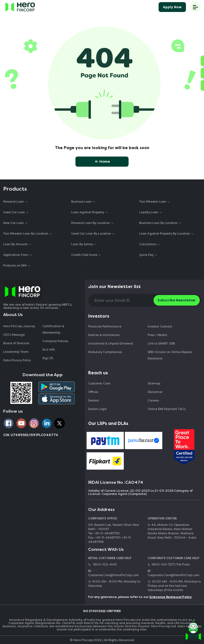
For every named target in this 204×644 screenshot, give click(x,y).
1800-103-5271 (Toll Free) (169, 565)
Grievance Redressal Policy (171, 597)
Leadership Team (16, 352)
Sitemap (154, 383)
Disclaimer (155, 392)
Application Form (16, 255)
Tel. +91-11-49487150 (104, 533)
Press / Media (157, 335)
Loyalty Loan (149, 212)
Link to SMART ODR (161, 344)
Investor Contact (160, 327)
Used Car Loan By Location (91, 234)
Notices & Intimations (104, 335)
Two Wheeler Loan (153, 202)
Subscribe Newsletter (177, 300)
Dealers (93, 401)
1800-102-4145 (102, 565)
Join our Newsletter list (114, 287)
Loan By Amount (15, 244)
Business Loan (81, 202)
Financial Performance (105, 327)
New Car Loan (14, 223)
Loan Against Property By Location (165, 234)
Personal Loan (14, 202)
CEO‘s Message (14, 335)
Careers (153, 401)
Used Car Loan (14, 212)
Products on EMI (15, 266)
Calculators (148, 244)
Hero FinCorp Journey (19, 326)
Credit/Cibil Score (84, 255)
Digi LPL (48, 358)
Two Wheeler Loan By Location (26, 234)
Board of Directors (16, 343)
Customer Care (99, 383)
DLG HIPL (49, 350)
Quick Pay (146, 255)
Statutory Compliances (105, 352)
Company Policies (55, 341)
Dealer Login (97, 409)
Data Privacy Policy (17, 360)
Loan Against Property (88, 212)
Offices (93, 392)
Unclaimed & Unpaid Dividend (111, 344)
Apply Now (172, 7)
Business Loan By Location (158, 223)
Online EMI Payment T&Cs (167, 409)
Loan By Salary (82, 244)
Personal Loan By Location (91, 223)
